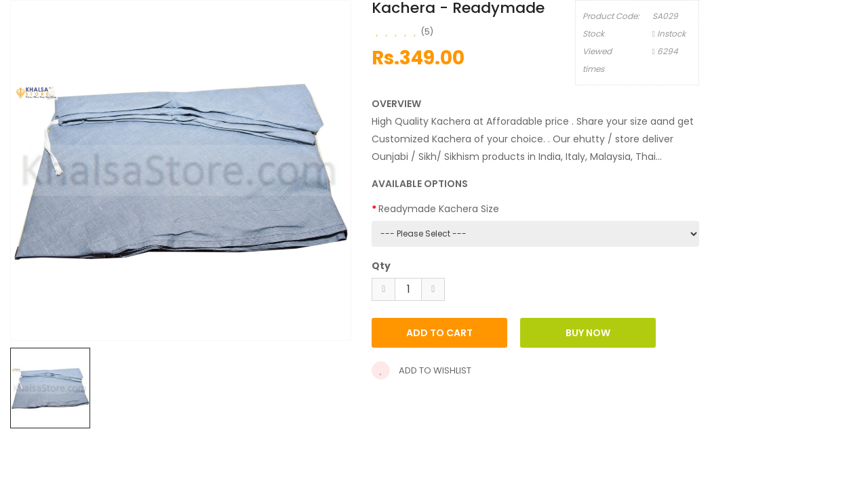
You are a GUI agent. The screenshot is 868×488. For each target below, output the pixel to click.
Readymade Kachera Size (439, 209)
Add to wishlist (421, 370)
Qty (381, 266)
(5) (427, 32)
